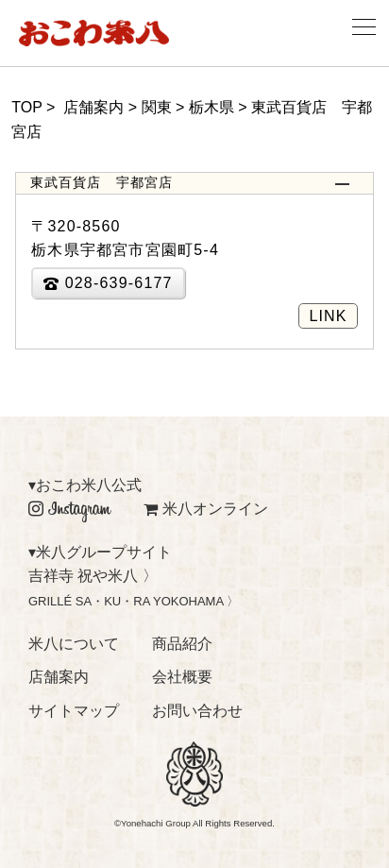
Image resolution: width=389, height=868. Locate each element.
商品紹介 (182, 644)
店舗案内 (59, 677)
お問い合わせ (197, 711)
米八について (74, 644)
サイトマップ (74, 711)
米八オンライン (206, 509)
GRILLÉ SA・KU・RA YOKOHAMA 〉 (134, 601)
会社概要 (182, 677)
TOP (26, 107)
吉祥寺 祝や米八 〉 (93, 576)
